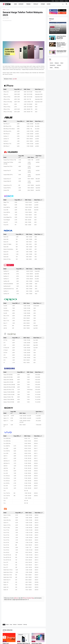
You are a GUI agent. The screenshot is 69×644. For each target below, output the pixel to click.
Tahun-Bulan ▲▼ (38, 436)
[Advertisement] (24, 31)
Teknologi (25, 625)
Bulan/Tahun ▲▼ (39, 89)
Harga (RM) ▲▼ (18, 89)
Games (51, 63)
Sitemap (43, 4)
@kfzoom (16, 598)
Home (53, 1)
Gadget (8, 10)
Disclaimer (62, 1)
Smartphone (20, 625)
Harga (11, 625)
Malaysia (15, 625)
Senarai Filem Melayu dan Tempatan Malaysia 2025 (61, 37)
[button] (63, 4)
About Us (57, 1)
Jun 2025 (15, 79)
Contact (66, 1)
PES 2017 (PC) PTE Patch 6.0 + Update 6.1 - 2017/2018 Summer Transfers (61, 44)
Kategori (21, 4)
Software (59, 65)
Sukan (51, 68)
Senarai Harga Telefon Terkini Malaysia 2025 (61, 51)
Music (62, 63)
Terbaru (28, 4)
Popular (36, 4)
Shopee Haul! (6, 643)
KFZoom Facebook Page (28, 598)
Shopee (49, 4)
